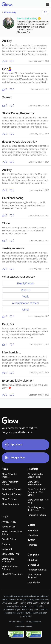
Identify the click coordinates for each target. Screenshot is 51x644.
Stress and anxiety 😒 (29, 19)
